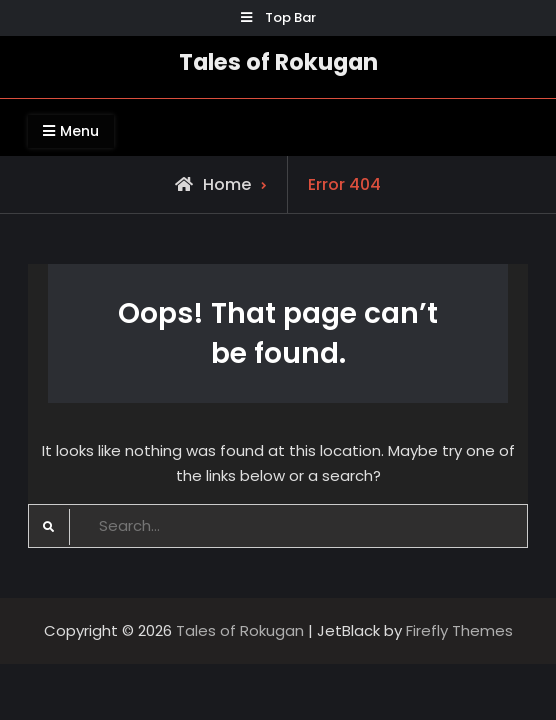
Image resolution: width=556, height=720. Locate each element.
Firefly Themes (459, 630)
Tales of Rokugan (278, 62)
